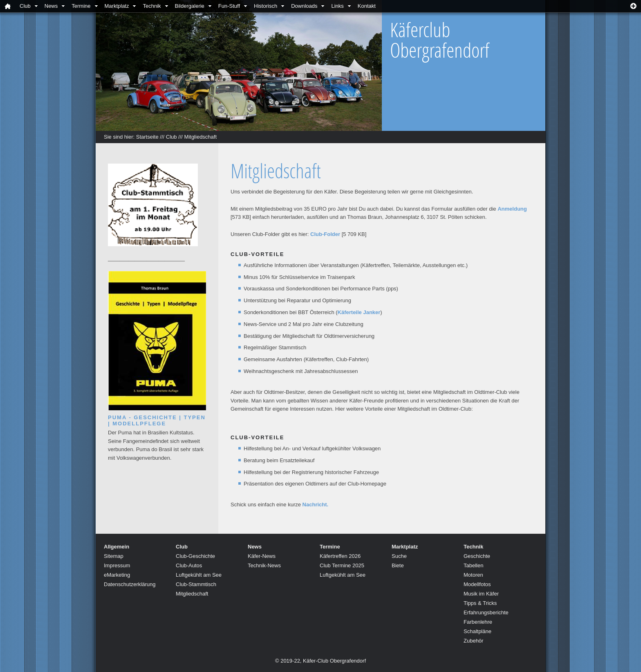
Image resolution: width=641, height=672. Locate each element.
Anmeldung (512, 209)
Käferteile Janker (359, 312)
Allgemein (117, 547)
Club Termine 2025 (342, 565)
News (51, 6)
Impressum (117, 565)
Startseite (147, 137)
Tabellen (473, 565)
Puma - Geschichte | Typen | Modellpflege (157, 420)
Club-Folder (325, 234)
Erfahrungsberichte (486, 612)
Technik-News (264, 565)
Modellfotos (477, 584)
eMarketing (117, 575)
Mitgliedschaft (201, 137)
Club (25, 6)
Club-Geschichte (195, 556)
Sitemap (114, 556)
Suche (399, 556)
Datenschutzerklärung (130, 584)
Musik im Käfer (481, 594)
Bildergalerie (190, 6)
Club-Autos (189, 565)
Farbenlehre (478, 622)
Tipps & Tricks (480, 603)
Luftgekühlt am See (199, 575)
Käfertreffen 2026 (340, 556)
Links (337, 6)
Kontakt (367, 6)
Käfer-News (262, 556)
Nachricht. (316, 505)
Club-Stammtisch (196, 584)
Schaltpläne (477, 631)
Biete (398, 565)
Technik (152, 6)
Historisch (266, 6)
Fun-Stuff (229, 6)
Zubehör (473, 641)
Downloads (304, 6)
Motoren (473, 575)
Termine (81, 6)
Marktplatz (117, 6)
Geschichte (477, 556)
